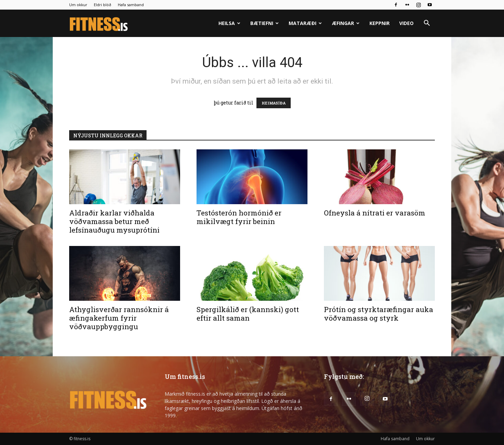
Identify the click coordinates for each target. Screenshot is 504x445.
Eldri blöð (103, 5)
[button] (427, 24)
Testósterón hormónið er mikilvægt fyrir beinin (239, 217)
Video (406, 23)
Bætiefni (264, 23)
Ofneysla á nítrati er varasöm (375, 213)
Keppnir (380, 23)
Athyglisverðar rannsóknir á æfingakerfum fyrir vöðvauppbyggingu (119, 318)
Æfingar (346, 23)
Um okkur (78, 5)
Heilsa (229, 23)
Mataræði (305, 23)
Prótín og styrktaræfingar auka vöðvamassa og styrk (379, 314)
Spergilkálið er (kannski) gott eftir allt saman (248, 314)
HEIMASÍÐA (274, 103)
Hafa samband (131, 5)
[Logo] (99, 23)
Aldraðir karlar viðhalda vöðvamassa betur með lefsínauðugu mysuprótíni (114, 221)
